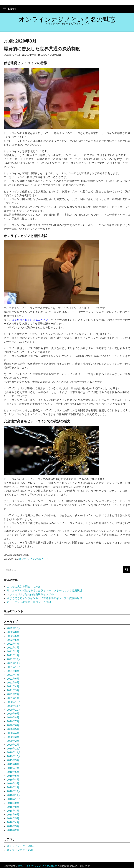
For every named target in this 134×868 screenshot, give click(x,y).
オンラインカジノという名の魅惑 (67, 19)
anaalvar (30, 55)
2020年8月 (13, 717)
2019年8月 (13, 764)
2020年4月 (13, 733)
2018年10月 (14, 799)
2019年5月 (13, 776)
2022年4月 (13, 644)
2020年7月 (13, 721)
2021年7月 (13, 675)
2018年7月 (13, 811)
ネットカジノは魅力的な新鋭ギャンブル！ (32, 594)
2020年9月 (13, 714)
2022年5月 (13, 640)
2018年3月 (13, 826)
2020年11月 (14, 706)
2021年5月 (13, 683)
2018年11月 (14, 795)
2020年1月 (13, 745)
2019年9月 (13, 760)
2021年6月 (13, 679)
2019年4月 (13, 780)
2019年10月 (14, 756)
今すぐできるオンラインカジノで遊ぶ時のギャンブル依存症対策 (44, 598)
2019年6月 (13, 772)
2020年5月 (13, 729)
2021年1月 (13, 698)
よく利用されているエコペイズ (30, 320)
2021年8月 (13, 671)
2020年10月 (14, 710)
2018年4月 (13, 822)
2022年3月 (13, 648)
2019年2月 (13, 787)
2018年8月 (13, 807)
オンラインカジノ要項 (20, 850)
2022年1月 (13, 655)
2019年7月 (13, 768)
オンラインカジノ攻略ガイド (34, 559)
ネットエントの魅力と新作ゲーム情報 (29, 602)
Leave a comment (51, 55)
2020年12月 (14, 702)
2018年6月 (13, 815)
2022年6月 (13, 636)
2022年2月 (13, 651)
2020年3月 (13, 737)
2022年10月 (14, 628)
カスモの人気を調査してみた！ (25, 587)
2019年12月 (14, 749)
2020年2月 (13, 741)
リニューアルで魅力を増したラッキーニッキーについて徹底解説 (44, 590)
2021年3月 (13, 690)
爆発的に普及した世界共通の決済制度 (42, 49)
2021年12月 (14, 659)
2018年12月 (14, 791)
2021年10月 (14, 667)
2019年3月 (13, 783)
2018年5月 (13, 818)
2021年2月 (13, 694)
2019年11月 (14, 752)
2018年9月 (13, 803)
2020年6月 (13, 725)
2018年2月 (13, 830)
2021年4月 (13, 686)
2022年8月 (13, 632)
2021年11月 (14, 663)
